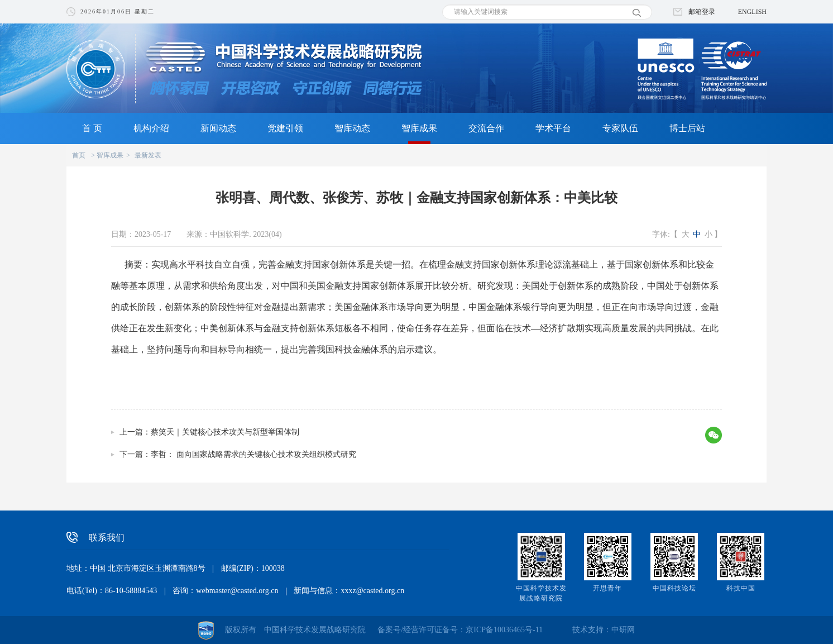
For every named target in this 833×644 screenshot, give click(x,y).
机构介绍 (151, 128)
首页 (79, 155)
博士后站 (687, 128)
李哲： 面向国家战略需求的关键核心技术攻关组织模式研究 (253, 454)
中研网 (623, 630)
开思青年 (607, 588)
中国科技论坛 (674, 588)
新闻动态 (218, 128)
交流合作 (486, 128)
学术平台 (553, 128)
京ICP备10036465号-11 (504, 630)
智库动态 (352, 128)
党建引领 (285, 128)
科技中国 (741, 588)
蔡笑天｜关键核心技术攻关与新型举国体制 (225, 432)
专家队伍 (620, 128)
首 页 (92, 128)
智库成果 (419, 128)
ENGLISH (752, 12)
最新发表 (148, 155)
